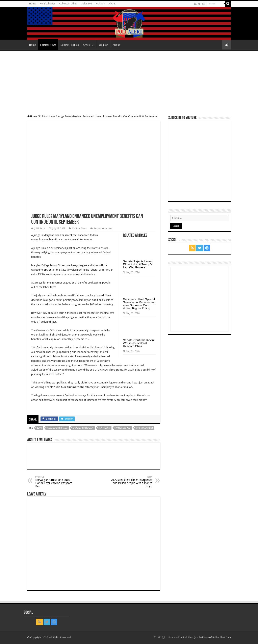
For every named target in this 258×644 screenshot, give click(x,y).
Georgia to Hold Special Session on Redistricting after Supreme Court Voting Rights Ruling (139, 304)
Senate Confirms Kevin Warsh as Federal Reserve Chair (138, 343)
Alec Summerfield (57, 428)
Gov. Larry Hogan (83, 428)
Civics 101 (86, 4)
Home (33, 4)
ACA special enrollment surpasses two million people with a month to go (132, 482)
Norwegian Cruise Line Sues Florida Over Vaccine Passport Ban (56, 482)
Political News (48, 4)
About (112, 4)
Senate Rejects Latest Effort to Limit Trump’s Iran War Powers (138, 264)
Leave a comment (103, 228)
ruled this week (64, 235)
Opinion (101, 4)
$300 (39, 428)
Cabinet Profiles (68, 4)
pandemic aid (123, 428)
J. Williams (40, 228)
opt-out (48, 270)
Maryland (104, 428)
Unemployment (145, 428)
